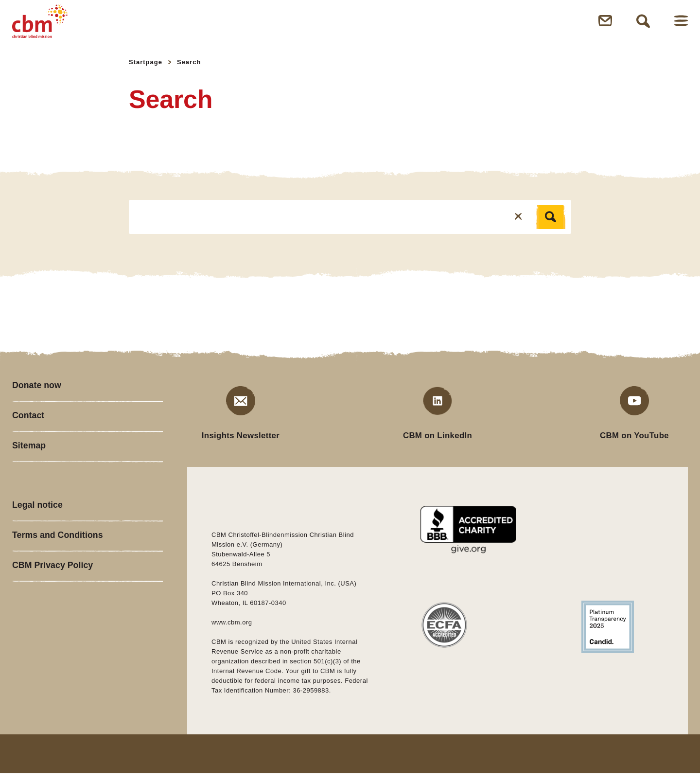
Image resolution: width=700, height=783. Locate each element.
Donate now (37, 395)
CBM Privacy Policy (53, 580)
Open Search (643, 25)
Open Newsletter (605, 26)
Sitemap (29, 457)
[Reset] (518, 226)
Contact (28, 426)
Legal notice (38, 517)
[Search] (551, 226)
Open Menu (681, 26)
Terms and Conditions (58, 549)
